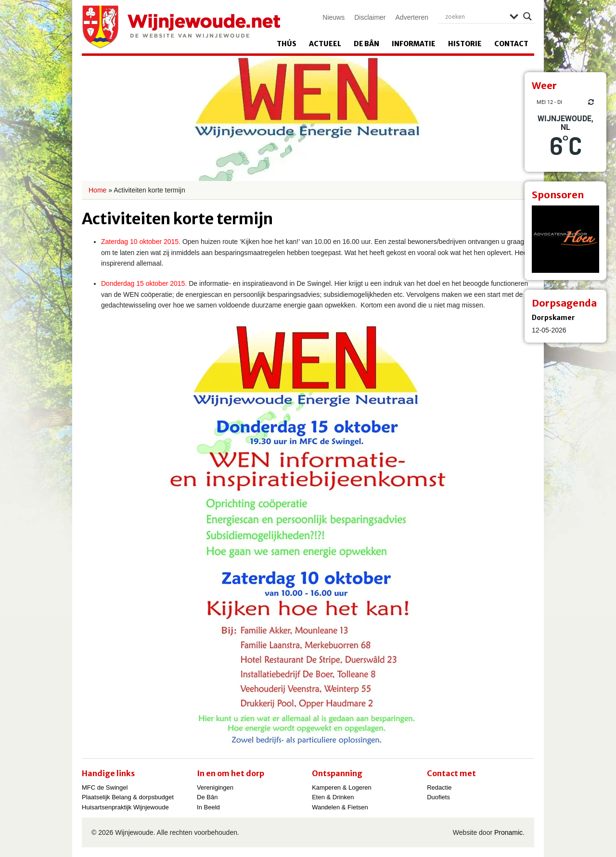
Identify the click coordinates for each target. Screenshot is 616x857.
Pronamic (508, 832)
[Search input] (475, 16)
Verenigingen (215, 787)
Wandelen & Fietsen (340, 807)
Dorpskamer (553, 318)
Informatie (414, 44)
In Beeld (208, 807)
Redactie (439, 787)
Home (97, 190)
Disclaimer (370, 17)
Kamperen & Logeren (342, 787)
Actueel (325, 44)
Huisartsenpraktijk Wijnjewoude (125, 807)
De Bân (366, 44)
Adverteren (412, 17)
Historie (465, 44)
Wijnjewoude (181, 27)
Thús (287, 44)
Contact (511, 44)
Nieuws (334, 17)
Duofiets (438, 797)
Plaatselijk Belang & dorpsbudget (128, 797)
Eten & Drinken (333, 797)
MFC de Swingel (105, 787)
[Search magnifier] (527, 16)
